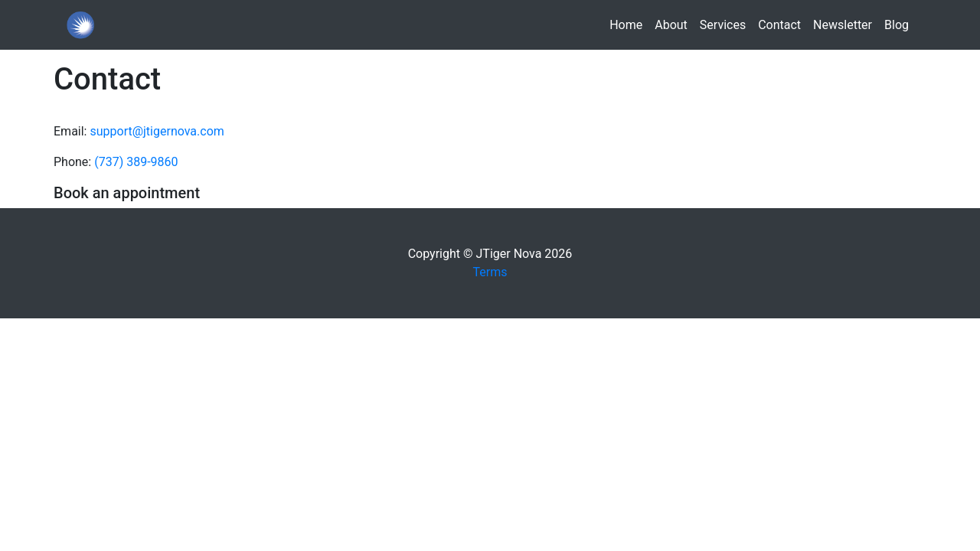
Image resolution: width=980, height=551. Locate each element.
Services (723, 25)
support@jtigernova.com (157, 131)
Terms (490, 272)
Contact (779, 25)
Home (629, 24)
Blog (897, 25)
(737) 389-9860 (136, 162)
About (671, 25)
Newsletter (843, 25)
